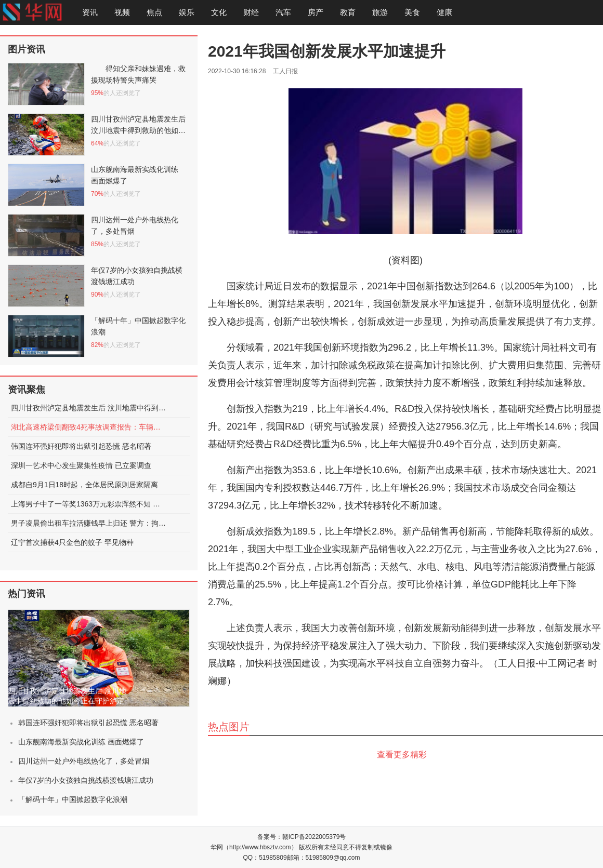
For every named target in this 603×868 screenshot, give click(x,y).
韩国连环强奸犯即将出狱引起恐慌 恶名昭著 (81, 446)
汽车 (283, 12)
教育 (348, 12)
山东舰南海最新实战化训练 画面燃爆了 (81, 742)
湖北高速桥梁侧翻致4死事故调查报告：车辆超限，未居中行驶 (89, 427)
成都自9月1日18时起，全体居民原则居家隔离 (84, 485)
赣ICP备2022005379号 (314, 837)
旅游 (380, 12)
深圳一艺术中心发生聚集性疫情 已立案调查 (81, 465)
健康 (444, 12)
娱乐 (187, 12)
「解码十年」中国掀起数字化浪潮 (73, 799)
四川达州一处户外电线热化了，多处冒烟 (84, 761)
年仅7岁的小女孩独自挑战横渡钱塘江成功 (86, 780)
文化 (219, 12)
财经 (251, 12)
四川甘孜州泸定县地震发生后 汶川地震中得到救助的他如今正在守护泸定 (89, 408)
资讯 (90, 12)
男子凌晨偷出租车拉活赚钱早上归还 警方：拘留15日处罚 (89, 523)
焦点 (154, 12)
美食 (412, 12)
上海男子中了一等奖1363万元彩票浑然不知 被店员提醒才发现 (89, 504)
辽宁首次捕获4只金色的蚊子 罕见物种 (72, 542)
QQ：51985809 (265, 858)
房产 (316, 12)
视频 (122, 12)
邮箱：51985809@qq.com (324, 858)
